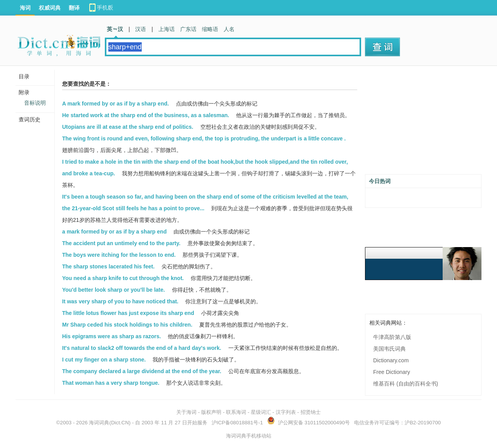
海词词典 (99, 423)
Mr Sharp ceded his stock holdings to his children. (127, 325)
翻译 (74, 8)
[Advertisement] (423, 123)
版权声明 (211, 412)
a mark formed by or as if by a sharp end (114, 232)
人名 (229, 29)
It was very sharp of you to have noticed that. (120, 301)
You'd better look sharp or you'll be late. (114, 290)
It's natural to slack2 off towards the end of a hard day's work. (142, 348)
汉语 (141, 29)
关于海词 (186, 412)
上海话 (167, 29)
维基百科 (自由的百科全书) (406, 384)
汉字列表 (286, 412)
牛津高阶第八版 (392, 337)
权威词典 (50, 8)
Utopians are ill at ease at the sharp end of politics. (128, 127)
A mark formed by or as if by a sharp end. (116, 104)
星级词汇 (261, 412)
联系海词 (236, 412)
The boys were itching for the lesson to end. (119, 255)
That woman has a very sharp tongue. (111, 383)
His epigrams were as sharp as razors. (111, 336)
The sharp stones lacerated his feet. (108, 266)
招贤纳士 (311, 412)
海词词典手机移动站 (249, 436)
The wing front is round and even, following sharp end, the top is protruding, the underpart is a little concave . (204, 138)
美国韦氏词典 (389, 349)
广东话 (188, 29)
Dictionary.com (391, 360)
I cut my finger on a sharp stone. (104, 360)
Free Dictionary (392, 372)
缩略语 (210, 29)
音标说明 (35, 103)
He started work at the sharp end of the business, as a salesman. (146, 115)
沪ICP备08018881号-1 (237, 423)
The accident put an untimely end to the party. (121, 243)
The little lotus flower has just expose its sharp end (128, 313)
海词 (25, 8)
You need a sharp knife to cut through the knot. (123, 278)
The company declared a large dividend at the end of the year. (142, 371)
